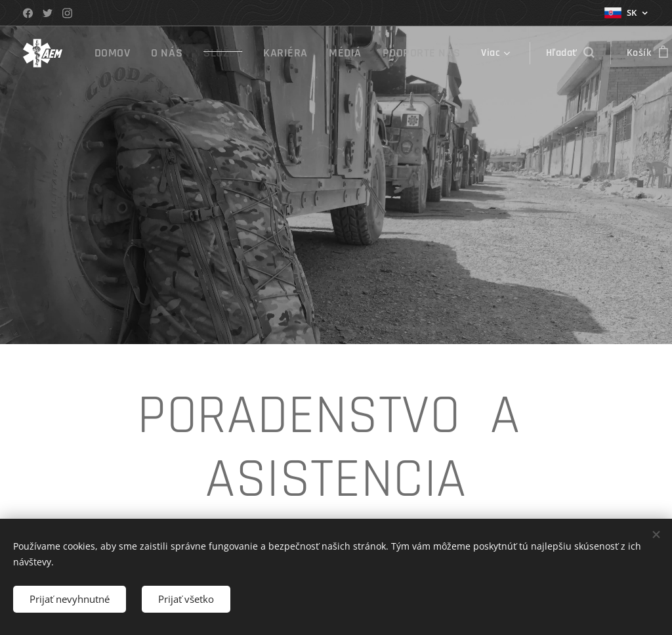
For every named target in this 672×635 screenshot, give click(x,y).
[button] (543, 53)
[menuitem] (117, 53)
